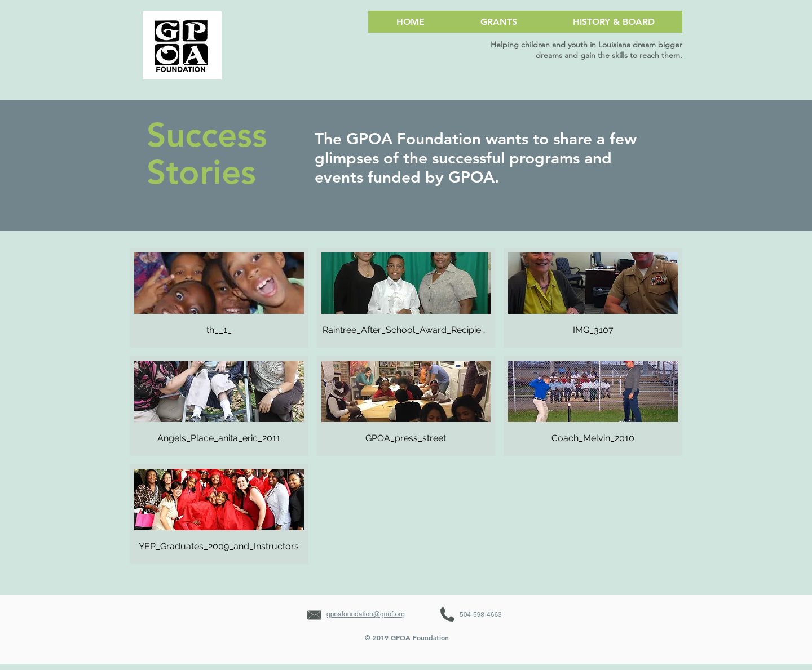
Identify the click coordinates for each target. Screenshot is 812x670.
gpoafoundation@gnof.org (366, 614)
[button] (219, 298)
